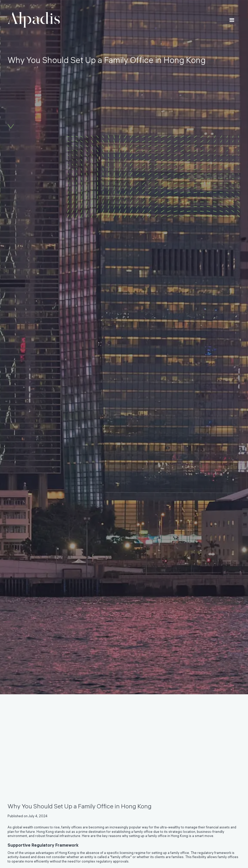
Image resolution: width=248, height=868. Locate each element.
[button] (232, 20)
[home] (34, 20)
